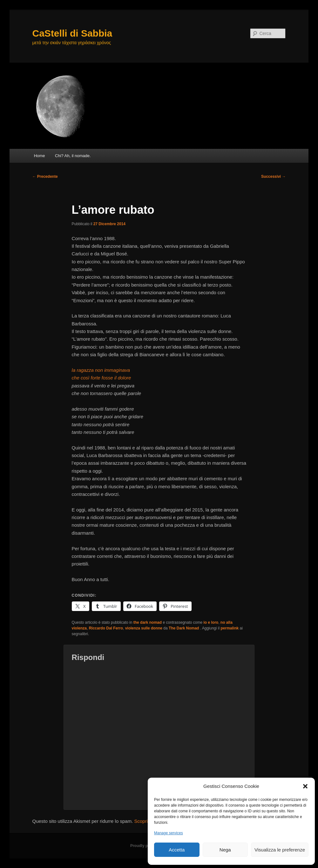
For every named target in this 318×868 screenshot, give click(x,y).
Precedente (45, 177)
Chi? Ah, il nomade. (73, 156)
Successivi (273, 177)
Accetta (177, 850)
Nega (225, 850)
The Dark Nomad (184, 628)
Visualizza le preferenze (280, 850)
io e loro (211, 622)
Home (40, 156)
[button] (305, 786)
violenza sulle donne (144, 628)
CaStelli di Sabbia (72, 33)
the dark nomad (148, 622)
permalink (230, 628)
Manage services (169, 833)
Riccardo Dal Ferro (106, 628)
